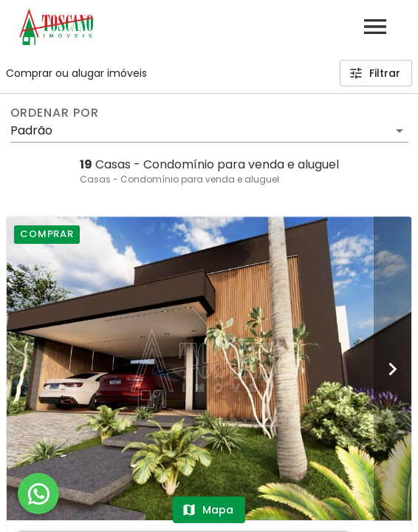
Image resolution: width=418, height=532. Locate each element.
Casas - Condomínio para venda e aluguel (179, 179)
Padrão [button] (31, 130)
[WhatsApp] (38, 494)
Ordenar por (55, 113)
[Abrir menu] (375, 27)
